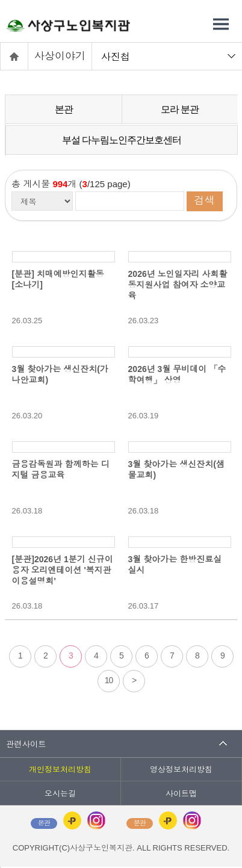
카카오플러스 (72, 820)
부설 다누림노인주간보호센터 (122, 140)
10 (109, 680)
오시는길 (60, 794)
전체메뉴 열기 (221, 24)
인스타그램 (96, 820)
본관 (64, 109)
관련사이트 (26, 744)
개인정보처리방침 (60, 770)
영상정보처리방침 (181, 770)
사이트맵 (181, 794)
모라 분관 (180, 109)
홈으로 (14, 56)
